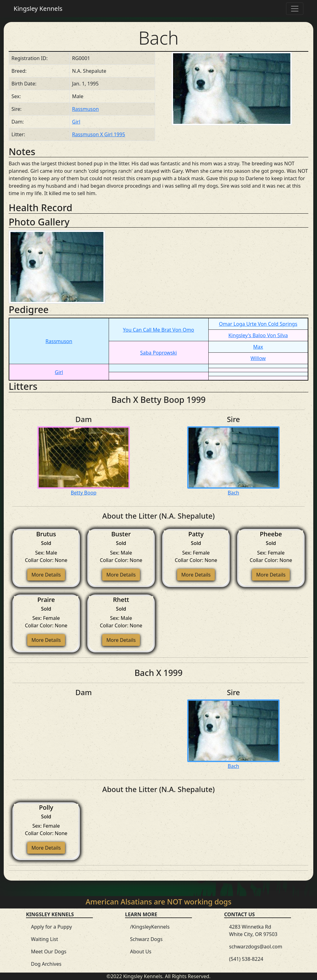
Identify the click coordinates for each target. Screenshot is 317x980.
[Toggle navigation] (295, 9)
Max (258, 347)
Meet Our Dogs (49, 952)
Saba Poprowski (159, 353)
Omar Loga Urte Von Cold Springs (258, 324)
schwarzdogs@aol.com (256, 947)
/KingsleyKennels (150, 927)
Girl (76, 122)
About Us (141, 952)
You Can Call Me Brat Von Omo (158, 330)
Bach (234, 493)
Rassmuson (85, 109)
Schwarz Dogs (146, 939)
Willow (258, 358)
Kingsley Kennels (38, 9)
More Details (46, 575)
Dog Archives (46, 964)
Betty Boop (84, 493)
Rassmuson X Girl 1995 (99, 134)
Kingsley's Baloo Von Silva (258, 335)
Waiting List (44, 939)
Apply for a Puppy (52, 927)
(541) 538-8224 (246, 959)
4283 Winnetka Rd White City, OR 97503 (253, 930)
